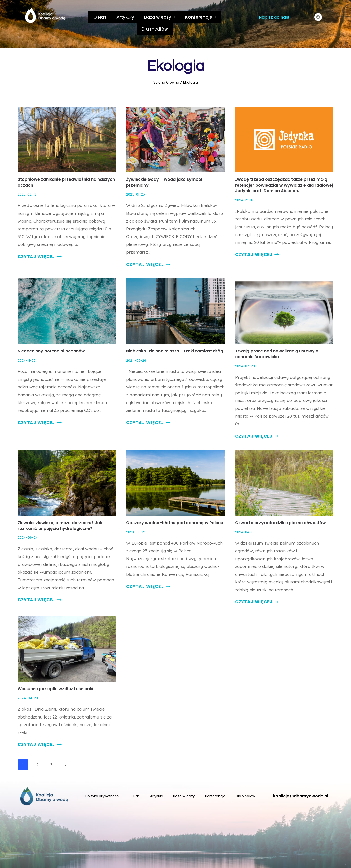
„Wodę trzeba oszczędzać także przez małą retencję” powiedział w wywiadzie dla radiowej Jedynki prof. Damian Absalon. (284, 173)
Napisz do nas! (274, 17)
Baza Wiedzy (184, 784)
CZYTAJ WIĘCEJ (40, 245)
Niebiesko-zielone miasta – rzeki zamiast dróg (175, 339)
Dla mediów (216, 17)
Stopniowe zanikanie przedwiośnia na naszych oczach (66, 170)
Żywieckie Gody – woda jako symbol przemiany (164, 170)
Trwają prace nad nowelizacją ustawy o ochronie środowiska (277, 342)
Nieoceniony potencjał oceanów (51, 339)
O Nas (87, 17)
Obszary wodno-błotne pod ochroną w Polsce (175, 511)
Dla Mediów (245, 784)
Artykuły (110, 17)
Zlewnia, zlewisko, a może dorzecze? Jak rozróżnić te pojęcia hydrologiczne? (60, 514)
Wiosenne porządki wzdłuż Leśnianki (55, 677)
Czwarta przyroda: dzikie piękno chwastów (280, 511)
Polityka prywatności (102, 784)
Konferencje (180, 17)
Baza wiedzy (142, 17)
